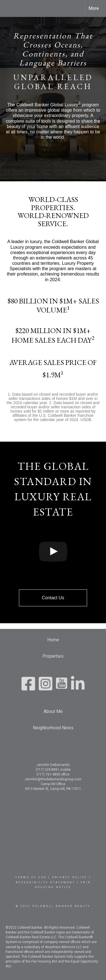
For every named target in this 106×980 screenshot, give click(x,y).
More (94, 8)
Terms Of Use (31, 877)
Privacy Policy (70, 877)
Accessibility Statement (45, 882)
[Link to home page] (9, 8)
